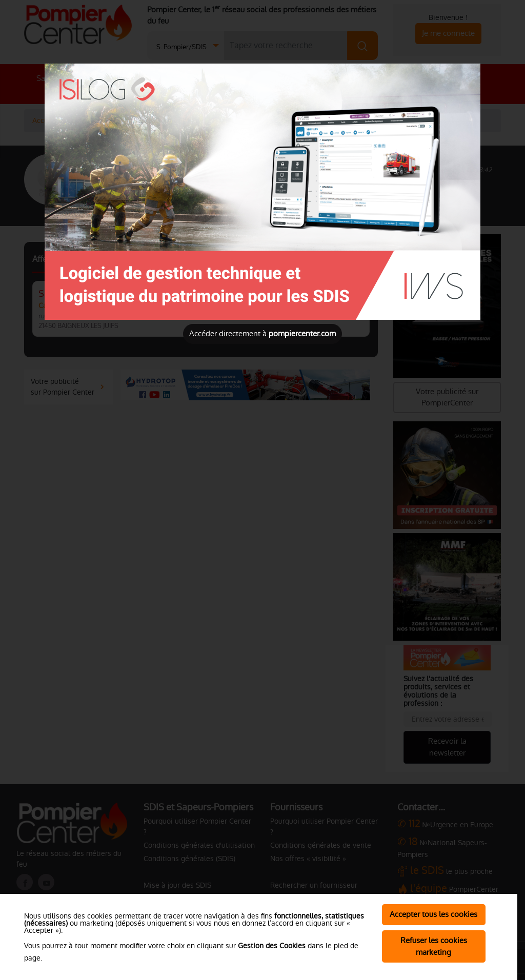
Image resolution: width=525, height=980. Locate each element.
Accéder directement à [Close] (262, 333)
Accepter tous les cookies (433, 914)
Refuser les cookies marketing (434, 946)
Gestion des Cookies (272, 946)
